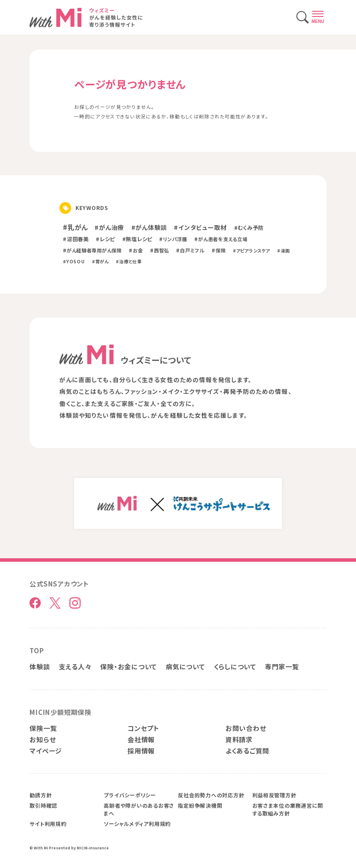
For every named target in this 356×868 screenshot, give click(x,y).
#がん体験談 (149, 227)
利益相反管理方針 (274, 795)
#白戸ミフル (190, 250)
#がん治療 (109, 227)
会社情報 (141, 739)
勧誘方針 (41, 795)
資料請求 (239, 739)
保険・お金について (129, 667)
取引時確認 (43, 805)
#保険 (219, 250)
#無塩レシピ (137, 239)
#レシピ (105, 239)
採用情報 (141, 751)
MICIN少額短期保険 (60, 712)
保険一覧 (43, 728)
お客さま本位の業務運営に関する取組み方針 (288, 809)
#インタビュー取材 (200, 227)
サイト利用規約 (48, 824)
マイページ (46, 751)
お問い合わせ (246, 728)
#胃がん (100, 261)
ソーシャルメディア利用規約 (137, 824)
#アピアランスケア (251, 251)
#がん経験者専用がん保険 (92, 250)
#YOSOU (74, 261)
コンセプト (144, 728)
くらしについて (235, 667)
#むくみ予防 (249, 228)
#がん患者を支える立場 (221, 239)
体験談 (40, 667)
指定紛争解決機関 (200, 805)
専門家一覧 (282, 667)
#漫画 (283, 251)
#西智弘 (160, 250)
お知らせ (42, 739)
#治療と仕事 (129, 261)
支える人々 (75, 667)
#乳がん (75, 227)
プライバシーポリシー (130, 795)
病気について (185, 667)
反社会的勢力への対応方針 (211, 795)
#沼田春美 (76, 239)
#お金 (136, 250)
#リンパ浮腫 (173, 239)
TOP (37, 650)
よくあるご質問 (247, 751)
